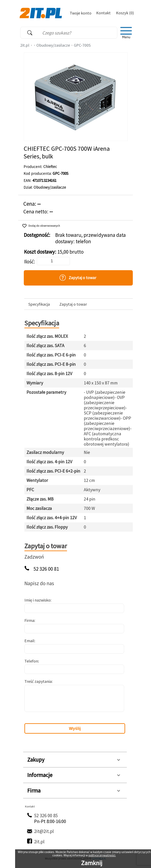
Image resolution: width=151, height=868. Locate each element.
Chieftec (50, 167)
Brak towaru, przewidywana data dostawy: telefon (90, 238)
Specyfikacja (39, 304)
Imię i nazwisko (37, 600)
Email (29, 641)
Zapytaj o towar (73, 304)
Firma (29, 620)
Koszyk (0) (125, 13)
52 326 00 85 (46, 815)
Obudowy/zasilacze (53, 45)
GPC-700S (82, 45)
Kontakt (103, 13)
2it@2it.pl (44, 831)
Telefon (31, 661)
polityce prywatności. (102, 855)
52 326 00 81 (46, 569)
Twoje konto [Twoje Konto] (81, 13)
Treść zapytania (38, 681)
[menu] (126, 33)
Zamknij (92, 863)
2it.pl (25, 45)
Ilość (29, 262)
